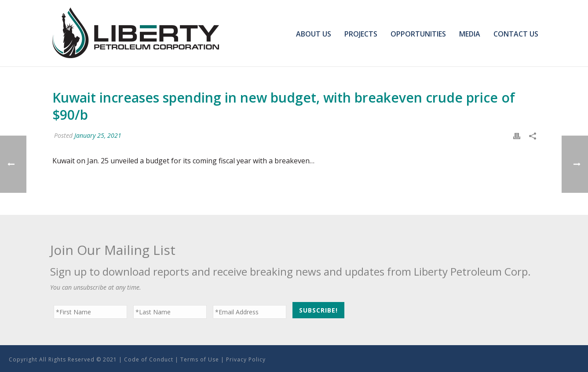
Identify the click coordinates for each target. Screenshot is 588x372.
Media (470, 34)
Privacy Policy (246, 359)
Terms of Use (200, 359)
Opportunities (418, 34)
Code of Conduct (149, 359)
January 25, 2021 (98, 135)
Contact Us (516, 34)
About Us (314, 34)
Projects (361, 34)
